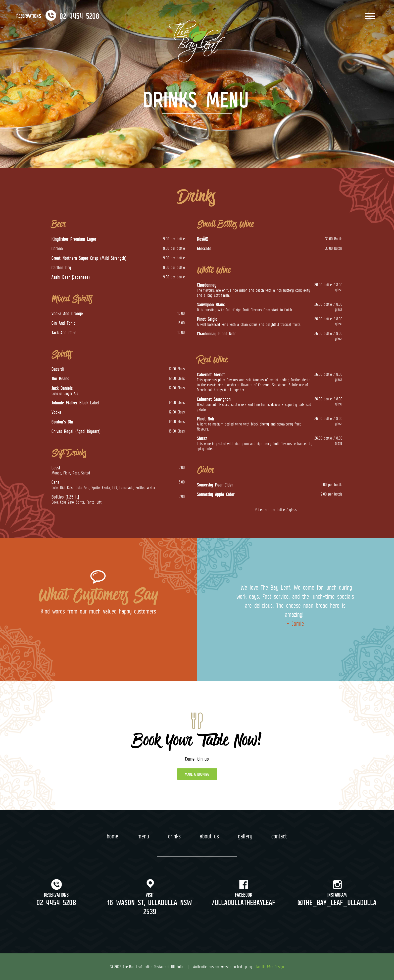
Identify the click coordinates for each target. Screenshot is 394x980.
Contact (279, 836)
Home (113, 836)
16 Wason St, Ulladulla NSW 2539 (150, 907)
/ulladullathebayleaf (244, 902)
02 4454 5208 (57, 902)
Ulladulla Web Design (269, 967)
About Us (210, 836)
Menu (143, 836)
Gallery (245, 836)
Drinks (175, 836)
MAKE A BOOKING (197, 774)
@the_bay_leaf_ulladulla (337, 902)
